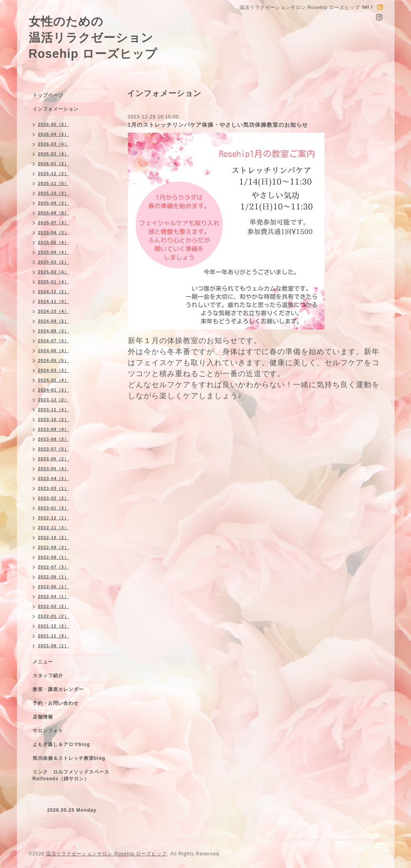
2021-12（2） (54, 626)
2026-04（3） (54, 134)
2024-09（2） (54, 321)
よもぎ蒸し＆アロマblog (61, 744)
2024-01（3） (54, 390)
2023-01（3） (54, 508)
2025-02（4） (54, 272)
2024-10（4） (54, 311)
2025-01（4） (54, 282)
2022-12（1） (54, 518)
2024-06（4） (54, 351)
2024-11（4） (54, 301)
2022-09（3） (54, 547)
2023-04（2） (54, 478)
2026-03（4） (54, 144)
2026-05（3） (54, 124)
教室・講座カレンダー (58, 689)
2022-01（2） (54, 616)
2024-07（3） (54, 341)
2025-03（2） (54, 262)
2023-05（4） (54, 469)
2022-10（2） (54, 537)
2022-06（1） (54, 577)
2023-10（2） (54, 419)
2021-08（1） (54, 646)
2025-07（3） (54, 223)
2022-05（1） (54, 587)
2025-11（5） (54, 183)
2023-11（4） (54, 410)
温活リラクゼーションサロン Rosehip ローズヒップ (106, 854)
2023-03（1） (54, 488)
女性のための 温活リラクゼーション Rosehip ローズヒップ (93, 37)
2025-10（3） (54, 193)
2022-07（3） (54, 567)
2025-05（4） (54, 242)
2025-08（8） (54, 213)
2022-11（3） (54, 528)
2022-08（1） (54, 557)
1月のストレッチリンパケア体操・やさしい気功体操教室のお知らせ (218, 125)
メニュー (43, 662)
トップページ (48, 95)
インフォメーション (56, 109)
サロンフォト (48, 731)
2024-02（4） (54, 380)
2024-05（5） (54, 360)
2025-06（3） (54, 233)
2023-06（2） (54, 459)
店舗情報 (43, 717)
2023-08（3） (54, 439)
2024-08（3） (54, 331)
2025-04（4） (54, 252)
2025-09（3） (54, 203)
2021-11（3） (54, 636)
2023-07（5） (54, 449)
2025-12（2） (54, 174)
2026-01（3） (54, 164)
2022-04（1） (54, 597)
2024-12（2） (54, 292)
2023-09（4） (54, 429)
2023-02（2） (54, 498)
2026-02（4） (54, 154)
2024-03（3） (54, 370)
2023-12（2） (54, 400)
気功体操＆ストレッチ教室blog (69, 758)
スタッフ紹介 (48, 676)
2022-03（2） (54, 606)
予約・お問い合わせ (56, 703)
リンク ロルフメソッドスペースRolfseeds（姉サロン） (71, 775)
